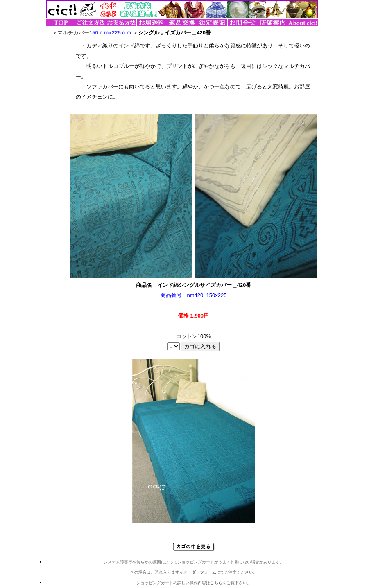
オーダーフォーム (200, 572)
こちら (216, 583)
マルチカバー (95, 33)
